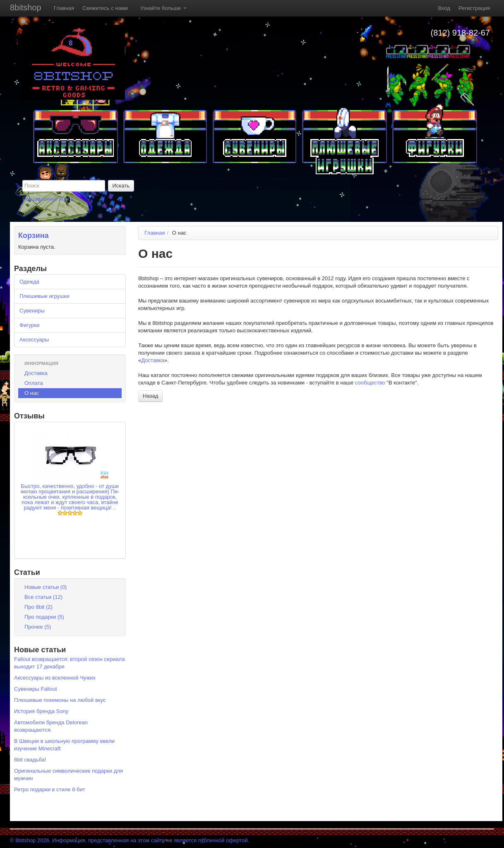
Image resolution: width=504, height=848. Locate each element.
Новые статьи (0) (46, 587)
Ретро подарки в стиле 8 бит (50, 789)
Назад (150, 396)
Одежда (29, 282)
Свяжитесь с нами (105, 8)
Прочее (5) (38, 627)
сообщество (370, 383)
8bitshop (26, 7)
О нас (32, 393)
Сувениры (32, 311)
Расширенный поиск (48, 199)
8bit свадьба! (30, 760)
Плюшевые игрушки (44, 296)
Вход (444, 8)
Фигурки (29, 325)
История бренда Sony (41, 711)
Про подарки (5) (44, 617)
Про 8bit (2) (38, 607)
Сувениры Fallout (36, 689)
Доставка (36, 373)
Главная (64, 8)
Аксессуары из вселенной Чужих (55, 678)
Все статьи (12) (43, 597)
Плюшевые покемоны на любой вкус (60, 700)
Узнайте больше (163, 8)
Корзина (34, 235)
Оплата (34, 383)
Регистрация (474, 8)
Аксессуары (34, 340)
